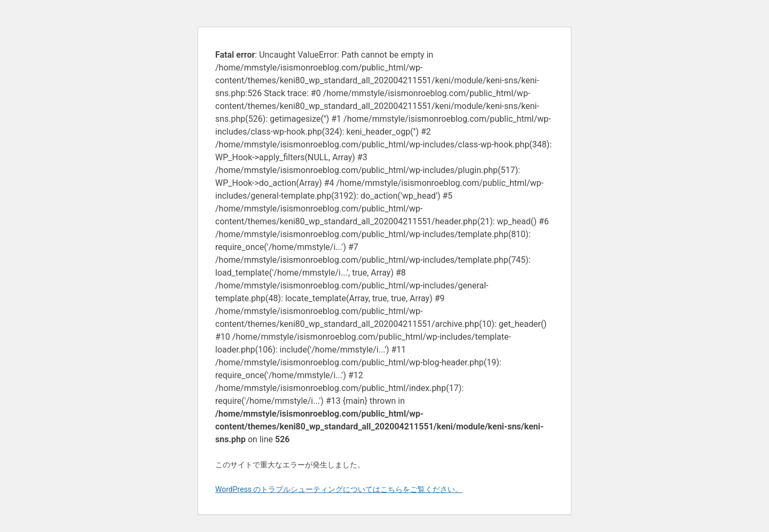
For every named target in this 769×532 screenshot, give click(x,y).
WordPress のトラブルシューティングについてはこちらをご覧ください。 (339, 489)
